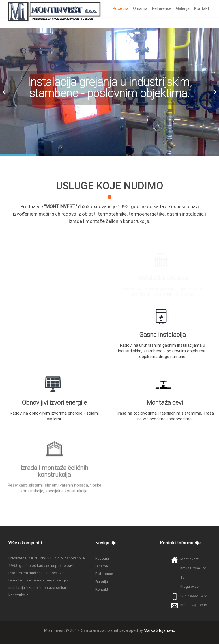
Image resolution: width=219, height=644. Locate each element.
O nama (140, 8)
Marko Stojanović (159, 630)
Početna (121, 8)
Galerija (183, 8)
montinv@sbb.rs (194, 605)
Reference (162, 8)
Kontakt (202, 8)
